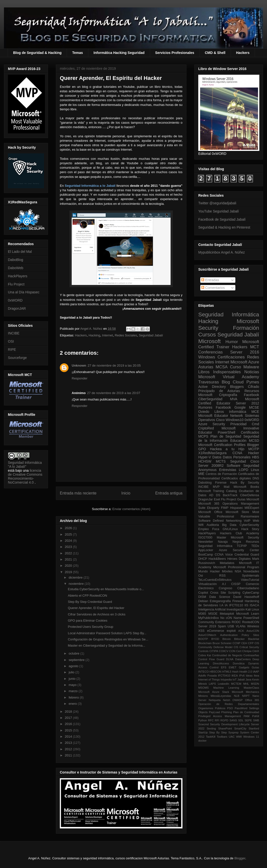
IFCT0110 (236, 605)
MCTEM (236, 684)
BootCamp (206, 555)
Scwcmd (203, 724)
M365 (202, 614)
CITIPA (214, 651)
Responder (80, 378)
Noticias (252, 372)
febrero (74, 697)
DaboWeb (16, 268)
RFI (217, 720)
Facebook (252, 395)
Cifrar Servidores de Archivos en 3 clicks (97, 614)
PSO (230, 708)
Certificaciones (231, 357)
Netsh (227, 700)
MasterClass (251, 688)
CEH (244, 643)
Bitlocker (239, 639)
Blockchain (205, 643)
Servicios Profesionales (175, 53)
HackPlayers (18, 276)
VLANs (241, 626)
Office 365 (252, 700)
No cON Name (231, 618)
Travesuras (209, 382)
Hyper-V (205, 457)
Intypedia (226, 680)
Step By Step (218, 732)
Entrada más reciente (78, 493)
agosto (74, 666)
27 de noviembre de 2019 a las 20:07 (114, 393)
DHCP (203, 559)
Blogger (253, 445)
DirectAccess (221, 663)
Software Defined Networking (220, 521)
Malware (251, 367)
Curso (235, 367)
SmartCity (240, 728)
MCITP (254, 449)
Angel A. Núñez (92, 329)
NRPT (246, 696)
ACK (241, 631)
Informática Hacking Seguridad (119, 53)
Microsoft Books (246, 487)
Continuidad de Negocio (227, 655)
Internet (108, 335)
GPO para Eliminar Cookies (88, 621)
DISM (202, 597)
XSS (201, 631)
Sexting (211, 728)
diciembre (76, 577)
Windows (207, 357)
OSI (11, 341)
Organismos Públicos (212, 708)
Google (240, 407)
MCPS (203, 436)
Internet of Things (209, 680)
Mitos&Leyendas (221, 696)
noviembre (77, 584)
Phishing (227, 712)
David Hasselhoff (246, 597)
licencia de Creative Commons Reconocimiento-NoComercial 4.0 (25, 476)
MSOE (213, 614)
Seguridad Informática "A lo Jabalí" (25, 465)
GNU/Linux (230, 529)
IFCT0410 (224, 676)
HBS (256, 457)
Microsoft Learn (248, 614)
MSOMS (203, 688)
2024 (69, 541)
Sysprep (234, 732)
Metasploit (227, 614)
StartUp (203, 732)
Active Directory (212, 387)
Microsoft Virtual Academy (229, 377)
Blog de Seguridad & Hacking (37, 53)
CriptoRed (206, 428)
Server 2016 (245, 352)
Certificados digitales (236, 478)
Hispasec (237, 508)
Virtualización (208, 584)
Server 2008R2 (211, 466)
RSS (222, 576)
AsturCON (253, 631)
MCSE (254, 407)
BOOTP (203, 639)
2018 (69, 712)
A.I (224, 584)
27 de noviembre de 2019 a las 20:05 (114, 365)
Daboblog (205, 483)
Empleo (204, 529)
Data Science (220, 597)
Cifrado (254, 387)
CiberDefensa (250, 495)
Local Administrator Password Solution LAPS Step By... (107, 633)
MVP (216, 487)
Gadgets (244, 667)
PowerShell (227, 432)
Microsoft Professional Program (236, 567)
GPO (202, 449)
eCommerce (216, 631)
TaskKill (211, 737)
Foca (216, 529)
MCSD (254, 441)
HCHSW (205, 461)
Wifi (201, 525)
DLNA (230, 659)
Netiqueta (215, 700)
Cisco (220, 420)
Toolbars (222, 737)
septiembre (77, 660)
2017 (69, 718)
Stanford (254, 728)
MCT (255, 347)
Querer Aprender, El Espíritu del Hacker (96, 608)
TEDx (255, 546)
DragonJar (206, 499)
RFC (211, 720)
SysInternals (251, 576)
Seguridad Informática (229, 315)
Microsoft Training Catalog (218, 491)
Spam (222, 626)
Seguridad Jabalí (151, 335)
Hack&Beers (217, 559)
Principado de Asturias (219, 391)
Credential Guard (247, 555)
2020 (69, 566)
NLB (237, 696)
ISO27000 (205, 538)
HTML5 (227, 672)
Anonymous (207, 470)
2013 (69, 743)
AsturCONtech (207, 635)
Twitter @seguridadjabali (217, 203)
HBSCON (216, 672)
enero (73, 704)
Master (222, 538)
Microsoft (210, 341)
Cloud (238, 382)
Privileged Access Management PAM (224, 716)
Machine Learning (226, 688)
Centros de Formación (221, 474)
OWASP (237, 700)
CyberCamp (251, 593)
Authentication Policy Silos (240, 635)
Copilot (203, 593)
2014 (69, 737)
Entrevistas (228, 470)
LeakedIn (223, 684)
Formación (246, 328)
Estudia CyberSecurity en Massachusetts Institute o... (106, 589)
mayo (73, 685)
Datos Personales (237, 457)
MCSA (222, 367)
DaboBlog (16, 260)
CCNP (237, 643)
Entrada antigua (169, 493)
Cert (239, 651)
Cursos (207, 335)
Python (203, 720)
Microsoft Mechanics (245, 692)
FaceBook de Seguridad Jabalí (222, 219)
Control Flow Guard (211, 659)
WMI (239, 737)
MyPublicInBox (209, 618)
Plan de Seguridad (226, 436)
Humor (232, 342)
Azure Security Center (239, 550)
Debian (203, 601)
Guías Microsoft (248, 499)
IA (226, 605)
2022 (69, 553)
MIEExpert (252, 508)
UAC (232, 737)
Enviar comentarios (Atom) (131, 509)
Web (256, 521)
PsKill (256, 716)
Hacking (94, 335)
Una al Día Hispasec (24, 292)
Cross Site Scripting (225, 593)
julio (72, 672)
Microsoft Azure (245, 362)
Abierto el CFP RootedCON (87, 596)
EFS (224, 667)
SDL (241, 720)
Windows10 (235, 420)
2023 (69, 547)
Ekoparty (213, 508)
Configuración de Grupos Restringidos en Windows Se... (108, 639)
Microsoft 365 (209, 504)
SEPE (248, 720)
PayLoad (214, 712)
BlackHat (254, 639)
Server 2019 (207, 626)
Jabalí (241, 680)
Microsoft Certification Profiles (222, 445)
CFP (251, 643)
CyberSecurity (249, 525)
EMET (233, 667)
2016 (69, 724)
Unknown (79, 365)
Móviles (227, 571)
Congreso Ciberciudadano (239, 588)
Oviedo (204, 412)
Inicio (126, 493)
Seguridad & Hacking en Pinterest (224, 227)
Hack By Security (245, 483)
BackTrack (230, 495)
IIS (246, 605)
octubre (75, 653)
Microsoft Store (237, 512)
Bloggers (237, 387)
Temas (78, 53)
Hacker (254, 453)
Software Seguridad (243, 466)
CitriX (256, 651)
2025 (69, 534)
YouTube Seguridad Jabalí (219, 211)
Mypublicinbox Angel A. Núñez (222, 252)
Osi (201, 576)
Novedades (251, 571)
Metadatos (227, 563)
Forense (221, 483)
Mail (227, 487)
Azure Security (212, 424)
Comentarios (213, 288)
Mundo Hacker (209, 571)
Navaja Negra (229, 542)
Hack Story (250, 529)
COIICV (224, 651)
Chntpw (247, 651)
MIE (201, 474)
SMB (256, 720)
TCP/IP (242, 546)
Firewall (238, 601)
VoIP (247, 521)
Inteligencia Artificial (212, 610)
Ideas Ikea (252, 676)
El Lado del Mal (20, 252)
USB (231, 626)
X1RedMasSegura (212, 453)
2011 (69, 755)
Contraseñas (251, 655)
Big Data (229, 525)
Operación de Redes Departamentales (229, 704)
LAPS (212, 684)
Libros (219, 412)
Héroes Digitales (239, 559)
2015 (69, 730)
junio (73, 679)
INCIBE (14, 333)
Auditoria (213, 525)
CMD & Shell (215, 53)
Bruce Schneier (222, 643)
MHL (246, 684)
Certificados (250, 432)
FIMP (225, 508)
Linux (255, 470)
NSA (238, 571)
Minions (203, 696)
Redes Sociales (126, 335)
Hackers (243, 53)
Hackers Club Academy (240, 533)
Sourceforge (17, 358)
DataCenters (243, 659)
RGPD (224, 720)
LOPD (244, 470)
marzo (74, 691)
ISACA (254, 605)
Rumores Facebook (215, 407)
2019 (69, 572)
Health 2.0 (246, 672)
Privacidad (238, 424)
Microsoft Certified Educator (229, 401)
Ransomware (250, 516)
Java (248, 680)
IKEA (235, 676)
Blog (226, 382)
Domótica (239, 663)
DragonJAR (17, 308)
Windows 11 (251, 737)
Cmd (255, 424)
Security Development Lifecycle (230, 724)
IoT (235, 680)
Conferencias (211, 352)
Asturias (206, 367)
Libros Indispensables (220, 372)
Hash (235, 672)
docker (202, 741)
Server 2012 (247, 403)
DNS (256, 478)
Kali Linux (252, 610)
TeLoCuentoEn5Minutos (215, 580)
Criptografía (228, 395)
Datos (217, 457)
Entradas (210, 280)
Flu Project (16, 284)
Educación (238, 441)
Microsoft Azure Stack (214, 692)
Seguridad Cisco (245, 461)
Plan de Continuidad (246, 712)
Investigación (236, 610)
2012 (69, 749)
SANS (233, 720)
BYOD (215, 639)
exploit (231, 631)
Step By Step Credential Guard (90, 602)
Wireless (253, 626)
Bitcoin (227, 639)
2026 (69, 528)
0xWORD (15, 300)
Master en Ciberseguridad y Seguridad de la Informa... (106, 645)
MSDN (255, 684)
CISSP (236, 584)
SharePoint (225, 728)
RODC (236, 622)
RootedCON (251, 622)
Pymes (253, 382)
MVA (234, 399)
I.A (221, 605)
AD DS (215, 495)
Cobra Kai (205, 655)
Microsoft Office (210, 512)
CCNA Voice (224, 555)
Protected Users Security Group (90, 627)
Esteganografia (220, 601)
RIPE (12, 350)
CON (232, 651)
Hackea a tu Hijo (227, 449)
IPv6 (242, 676)
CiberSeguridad (210, 399)
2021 (69, 559)
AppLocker (206, 550)
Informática (238, 412)
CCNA (237, 453)
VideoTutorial (250, 580)
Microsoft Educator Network (221, 416)
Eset (217, 499)
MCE (255, 412)
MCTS (221, 461)
